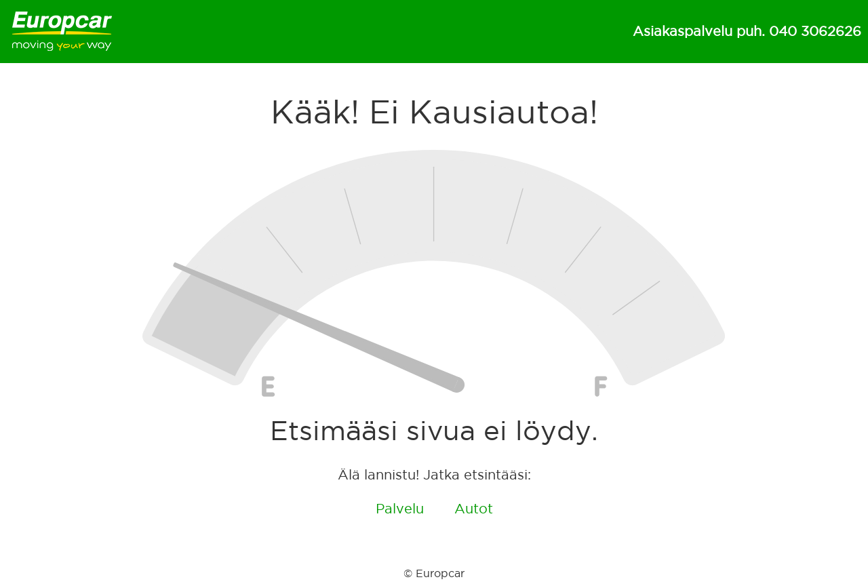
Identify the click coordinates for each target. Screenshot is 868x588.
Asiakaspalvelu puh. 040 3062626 (747, 31)
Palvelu (400, 509)
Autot (474, 509)
